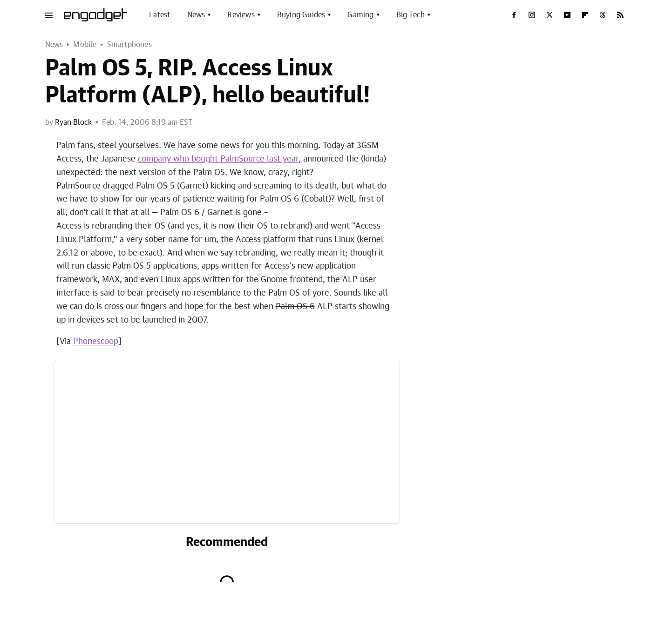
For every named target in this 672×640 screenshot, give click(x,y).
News (196, 15)
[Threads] (603, 15)
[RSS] (620, 15)
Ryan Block (73, 122)
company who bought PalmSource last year (218, 159)
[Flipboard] (585, 15)
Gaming (360, 15)
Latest (160, 15)
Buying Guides (301, 15)
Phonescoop (96, 342)
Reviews (241, 15)
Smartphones (129, 45)
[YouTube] (567, 15)
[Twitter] (550, 15)
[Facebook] (514, 15)
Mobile (85, 45)
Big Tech (411, 15)
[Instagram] (532, 15)
